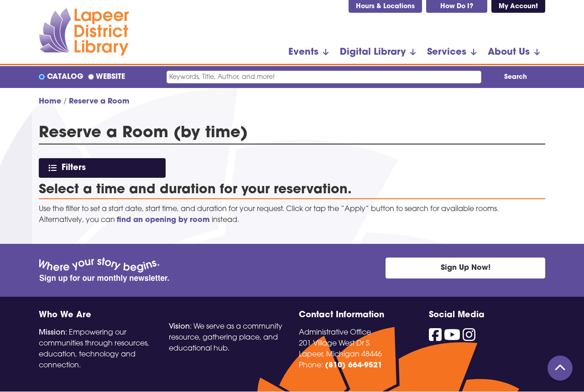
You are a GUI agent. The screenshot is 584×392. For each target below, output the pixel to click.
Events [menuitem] (303, 52)
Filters (76, 168)
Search (516, 77)
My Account (518, 7)
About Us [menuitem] (509, 52)
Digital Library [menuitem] (373, 52)
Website (110, 77)
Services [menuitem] (447, 52)
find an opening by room (163, 220)
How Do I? (457, 7)
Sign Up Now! (466, 268)
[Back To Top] (560, 368)
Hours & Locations (385, 7)
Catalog (65, 77)
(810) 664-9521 (354, 366)
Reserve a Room (99, 102)
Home (50, 102)
